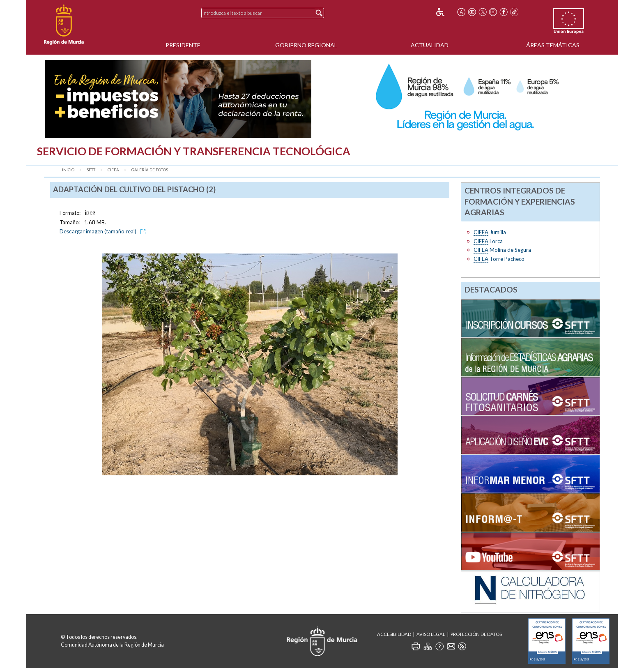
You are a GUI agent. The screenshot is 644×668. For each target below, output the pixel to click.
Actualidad (430, 45)
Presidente (183, 45)
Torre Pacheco (499, 259)
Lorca (488, 241)
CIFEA (113, 170)
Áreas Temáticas (553, 45)
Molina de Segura (502, 250)
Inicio (68, 170)
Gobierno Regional (306, 45)
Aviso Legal (431, 634)
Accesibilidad (394, 634)
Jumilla (490, 232)
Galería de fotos (150, 170)
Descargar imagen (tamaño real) (104, 231)
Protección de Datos (476, 634)
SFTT (91, 170)
